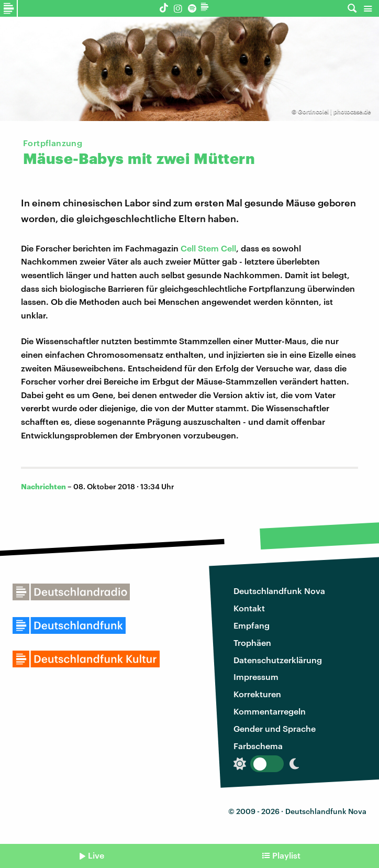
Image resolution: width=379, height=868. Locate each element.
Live (96, 855)
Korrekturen (257, 694)
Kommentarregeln (270, 711)
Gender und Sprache (275, 728)
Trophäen (252, 642)
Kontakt (249, 608)
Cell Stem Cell (208, 248)
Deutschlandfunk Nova (279, 591)
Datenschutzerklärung (278, 660)
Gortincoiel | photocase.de (334, 111)
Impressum (256, 677)
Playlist (286, 855)
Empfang (252, 625)
